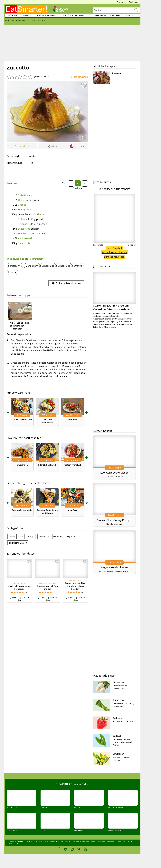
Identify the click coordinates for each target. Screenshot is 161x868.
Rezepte (27, 16)
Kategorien (14, 844)
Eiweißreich (22, 465)
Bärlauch (117, 736)
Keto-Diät (73, 420)
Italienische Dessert (18, 543)
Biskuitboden (25, 195)
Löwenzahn (118, 754)
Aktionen (117, 16)
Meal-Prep (73, 510)
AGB (47, 841)
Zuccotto (117, 73)
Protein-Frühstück (73, 465)
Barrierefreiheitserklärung (109, 841)
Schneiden (58, 536)
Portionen (78, 188)
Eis (22, 536)
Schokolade (24, 229)
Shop (131, 16)
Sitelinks (31, 841)
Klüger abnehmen (75, 16)
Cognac (22, 205)
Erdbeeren (118, 718)
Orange (22, 200)
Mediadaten (128, 841)
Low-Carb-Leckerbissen (114, 473)
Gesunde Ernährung (48, 16)
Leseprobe (98, 245)
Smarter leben (98, 16)
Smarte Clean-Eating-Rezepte (114, 520)
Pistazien (23, 219)
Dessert (12, 536)
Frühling (13, 16)
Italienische (44, 536)
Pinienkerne (24, 224)
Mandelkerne (37, 214)
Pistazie (12, 272)
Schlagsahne (25, 210)
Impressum (54, 841)
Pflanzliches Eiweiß (47, 465)
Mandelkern (32, 266)
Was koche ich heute (22, 510)
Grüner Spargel (120, 700)
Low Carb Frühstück (22, 420)
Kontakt (40, 841)
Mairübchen (119, 682)
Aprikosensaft (25, 238)
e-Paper (132, 245)
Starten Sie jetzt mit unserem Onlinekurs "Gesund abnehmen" (114, 292)
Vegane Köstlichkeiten (114, 567)
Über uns (13, 841)
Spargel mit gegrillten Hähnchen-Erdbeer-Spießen (75, 586)
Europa (31, 536)
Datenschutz (66, 841)
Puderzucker (25, 243)
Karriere (22, 841)
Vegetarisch (73, 536)
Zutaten (12, 183)
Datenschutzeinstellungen (85, 841)
